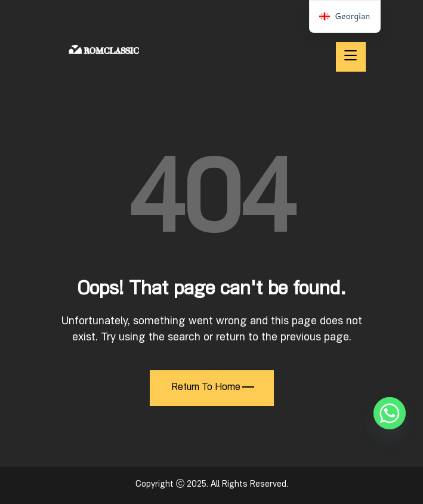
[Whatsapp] (390, 413)
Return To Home (213, 388)
